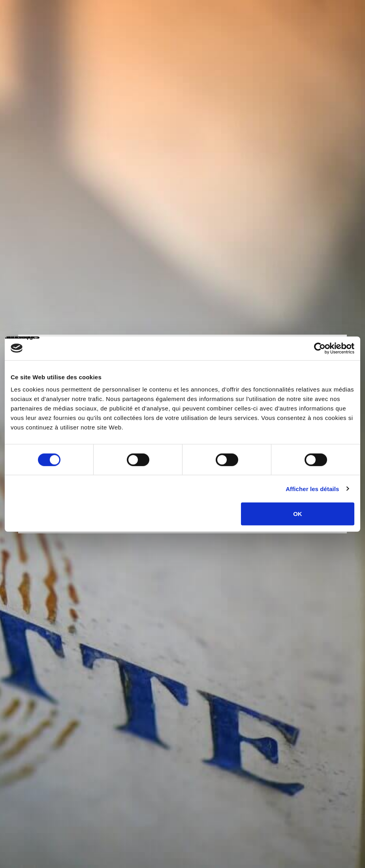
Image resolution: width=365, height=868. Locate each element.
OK (298, 514)
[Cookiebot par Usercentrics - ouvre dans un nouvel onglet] (320, 348)
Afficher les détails (312, 489)
